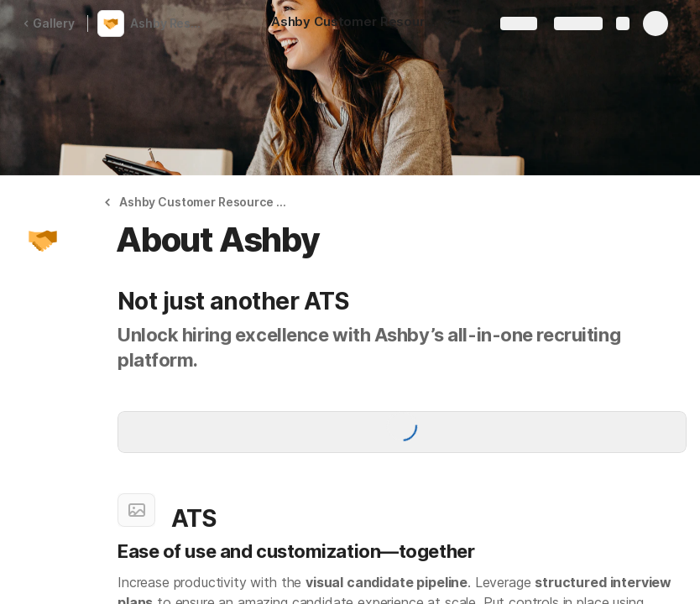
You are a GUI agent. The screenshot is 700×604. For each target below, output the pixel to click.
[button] (447, 23)
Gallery (49, 23)
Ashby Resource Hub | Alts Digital (171, 23)
